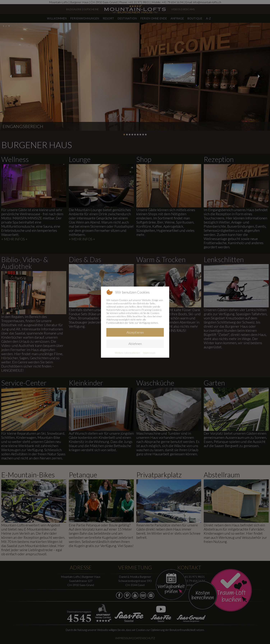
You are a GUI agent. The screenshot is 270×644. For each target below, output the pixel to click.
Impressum (149, 353)
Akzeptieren (135, 332)
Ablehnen (135, 344)
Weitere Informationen (127, 353)
